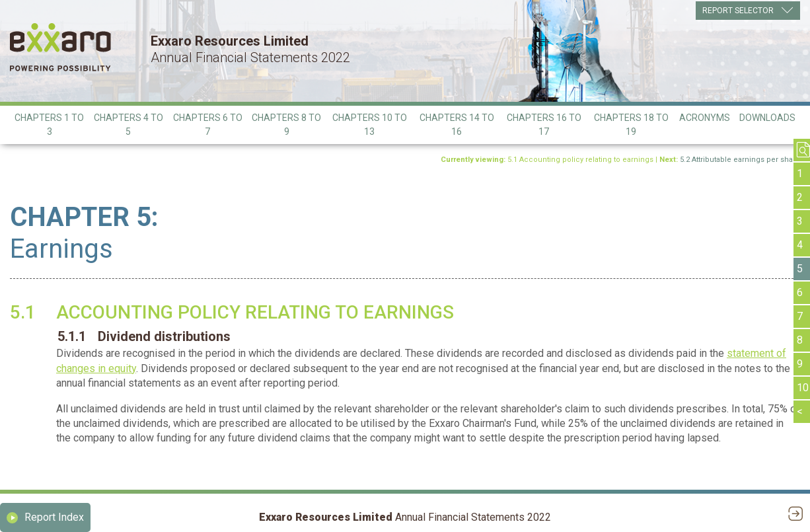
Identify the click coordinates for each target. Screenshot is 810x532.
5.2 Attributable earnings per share (740, 160)
